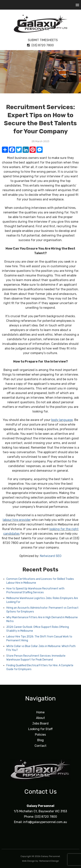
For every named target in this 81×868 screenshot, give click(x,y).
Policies (40, 735)
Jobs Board (40, 723)
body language (62, 420)
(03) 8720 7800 (40, 45)
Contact (40, 746)
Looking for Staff (40, 729)
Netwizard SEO (51, 556)
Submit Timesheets (40, 40)
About (40, 718)
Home (40, 712)
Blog (40, 740)
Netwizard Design (49, 861)
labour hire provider (17, 520)
